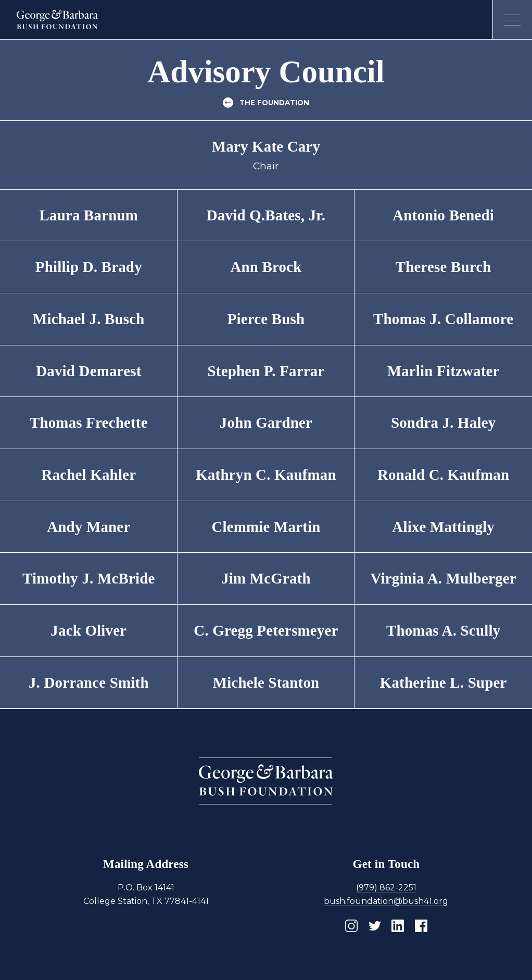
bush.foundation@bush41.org (386, 901)
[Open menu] (512, 20)
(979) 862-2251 (386, 888)
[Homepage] (58, 20)
